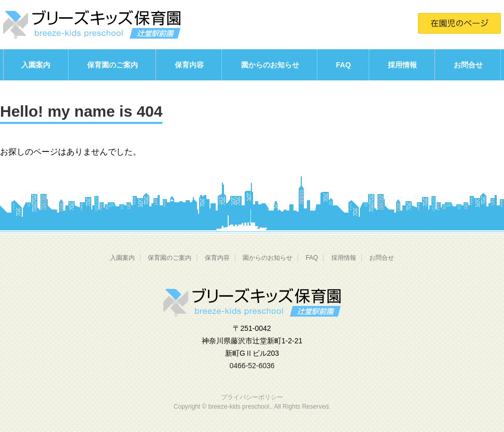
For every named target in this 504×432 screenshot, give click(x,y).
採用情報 (402, 65)
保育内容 (189, 65)
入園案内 (36, 65)
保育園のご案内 (113, 65)
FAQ (344, 65)
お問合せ (468, 65)
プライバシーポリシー (252, 397)
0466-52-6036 (252, 366)
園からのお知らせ (270, 65)
